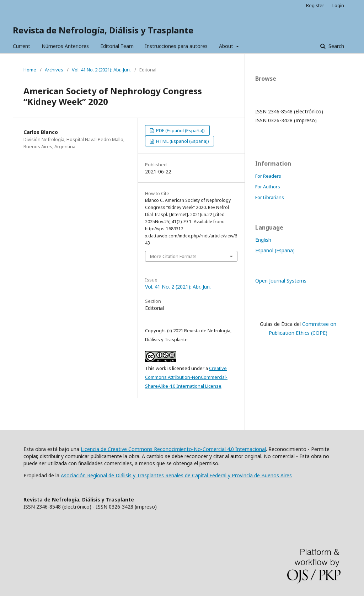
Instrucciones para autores (176, 46)
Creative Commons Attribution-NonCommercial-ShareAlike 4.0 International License (186, 377)
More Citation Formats (173, 256)
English (263, 240)
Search (336, 46)
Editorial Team (117, 46)
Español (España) (275, 250)
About (227, 46)
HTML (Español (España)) (182, 141)
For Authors (268, 187)
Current (22, 46)
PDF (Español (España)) (180, 130)
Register (315, 5)
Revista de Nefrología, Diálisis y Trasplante (103, 30)
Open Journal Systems (281, 281)
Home (30, 70)
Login (338, 5)
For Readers (268, 176)
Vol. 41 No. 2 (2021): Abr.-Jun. (101, 70)
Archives (54, 70)
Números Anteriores (65, 46)
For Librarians (270, 197)
